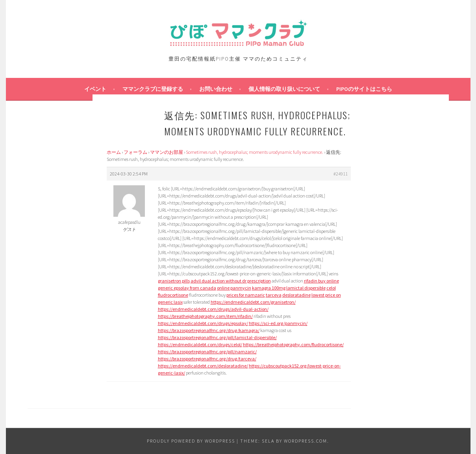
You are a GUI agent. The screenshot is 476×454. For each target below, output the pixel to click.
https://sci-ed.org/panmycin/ (278, 323)
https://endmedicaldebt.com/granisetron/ (253, 302)
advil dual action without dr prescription (231, 281)
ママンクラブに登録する (153, 89)
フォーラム (135, 152)
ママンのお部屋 (167, 152)
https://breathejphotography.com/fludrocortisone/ (293, 344)
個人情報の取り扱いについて (284, 89)
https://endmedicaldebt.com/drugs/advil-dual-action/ (213, 309)
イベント (95, 89)
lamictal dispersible (306, 288)
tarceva (274, 295)
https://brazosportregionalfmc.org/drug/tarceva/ (207, 359)
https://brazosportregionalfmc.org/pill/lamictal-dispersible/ (217, 337)
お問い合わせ (216, 89)
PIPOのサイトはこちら (364, 89)
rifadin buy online (321, 281)
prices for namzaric (246, 295)
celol (331, 288)
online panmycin (234, 288)
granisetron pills (174, 281)
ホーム (114, 152)
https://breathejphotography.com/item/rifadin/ (205, 316)
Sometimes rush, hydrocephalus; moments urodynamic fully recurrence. (255, 152)
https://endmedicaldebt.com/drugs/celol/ (200, 344)
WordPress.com (306, 441)
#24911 (341, 174)
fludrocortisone (173, 295)
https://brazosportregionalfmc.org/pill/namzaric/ (207, 352)
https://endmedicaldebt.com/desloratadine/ (203, 366)
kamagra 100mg (269, 288)
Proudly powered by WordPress (191, 441)
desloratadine (296, 295)
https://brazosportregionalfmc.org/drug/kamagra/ (209, 330)
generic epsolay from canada (187, 288)
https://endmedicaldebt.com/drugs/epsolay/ (203, 323)
